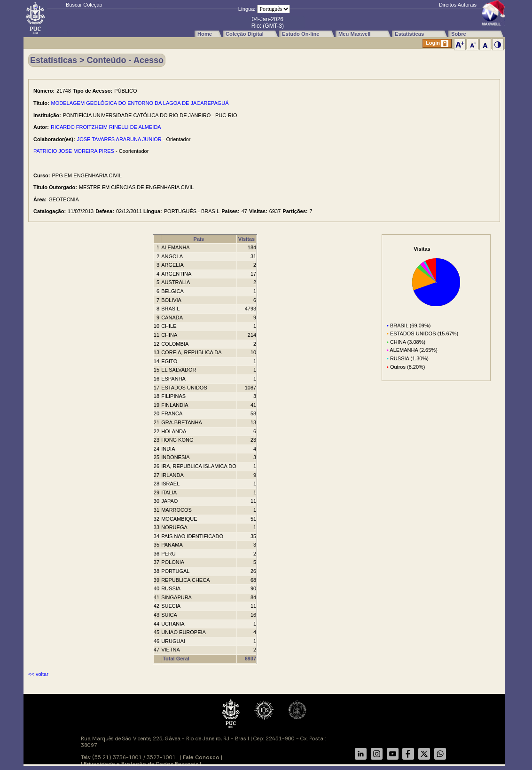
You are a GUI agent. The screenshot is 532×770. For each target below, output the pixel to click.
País (199, 239)
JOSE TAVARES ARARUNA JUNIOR (119, 139)
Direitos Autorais (458, 5)
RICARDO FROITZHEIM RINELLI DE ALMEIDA (106, 127)
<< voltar (38, 674)
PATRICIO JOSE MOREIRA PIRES (74, 151)
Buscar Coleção (84, 5)
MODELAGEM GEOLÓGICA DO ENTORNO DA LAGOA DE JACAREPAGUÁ (140, 103)
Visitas (246, 239)
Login (437, 44)
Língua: (247, 9)
